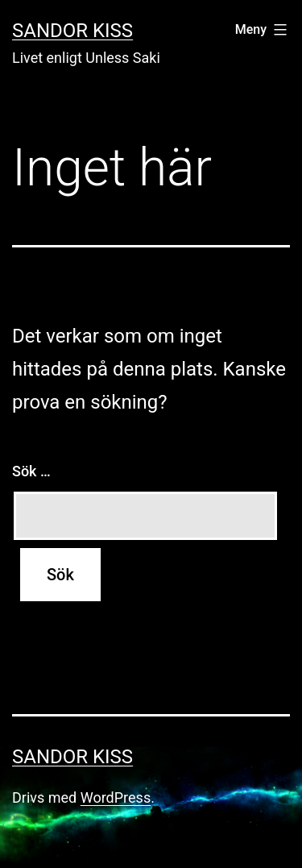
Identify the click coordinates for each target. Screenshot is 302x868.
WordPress (116, 797)
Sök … (31, 471)
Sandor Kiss (72, 31)
